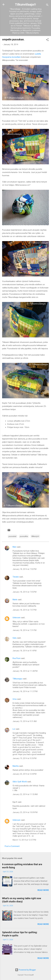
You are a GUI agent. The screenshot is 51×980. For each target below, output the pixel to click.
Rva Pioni (17, 658)
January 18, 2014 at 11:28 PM (25, 671)
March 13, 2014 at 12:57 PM (24, 840)
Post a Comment (12, 846)
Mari (14, 547)
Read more (43, 890)
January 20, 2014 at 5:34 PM (25, 774)
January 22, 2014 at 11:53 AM (25, 794)
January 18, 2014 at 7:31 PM (25, 630)
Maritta (16, 766)
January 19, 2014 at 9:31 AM (25, 721)
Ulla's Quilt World (20, 782)
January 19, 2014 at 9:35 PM (25, 758)
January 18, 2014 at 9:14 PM (25, 651)
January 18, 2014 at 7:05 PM (25, 592)
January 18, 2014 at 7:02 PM (25, 569)
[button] (47, 40)
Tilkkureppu (17, 679)
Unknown (17, 618)
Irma (15, 699)
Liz (14, 729)
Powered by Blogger (25, 970)
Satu (15, 638)
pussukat (12, 536)
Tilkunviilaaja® (25, 4)
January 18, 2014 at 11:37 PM (25, 691)
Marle (15, 600)
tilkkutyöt (35, 536)
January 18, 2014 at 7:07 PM (25, 610)
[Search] (47, 5)
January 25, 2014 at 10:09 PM (25, 812)
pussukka (24, 536)
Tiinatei (16, 577)
